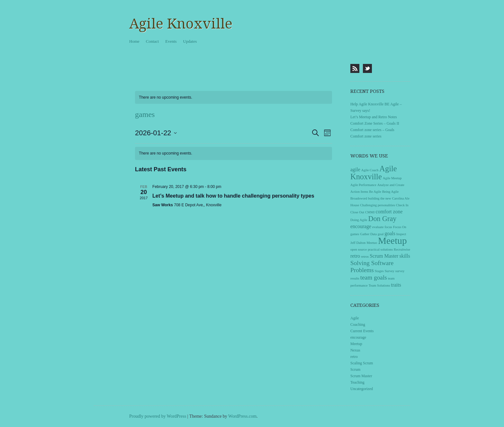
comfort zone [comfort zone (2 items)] (389, 212)
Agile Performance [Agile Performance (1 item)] (363, 185)
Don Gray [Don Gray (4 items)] (382, 219)
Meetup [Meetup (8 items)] (392, 241)
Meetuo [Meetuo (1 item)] (372, 243)
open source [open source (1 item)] (359, 249)
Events (171, 41)
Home (134, 41)
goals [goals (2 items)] (390, 233)
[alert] (233, 98)
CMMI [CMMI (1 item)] (370, 212)
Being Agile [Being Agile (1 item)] (390, 192)
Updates (190, 41)
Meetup (356, 344)
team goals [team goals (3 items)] (374, 277)
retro (354, 357)
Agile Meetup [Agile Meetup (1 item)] (392, 178)
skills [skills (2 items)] (405, 256)
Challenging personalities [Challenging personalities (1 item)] (378, 205)
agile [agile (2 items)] (355, 169)
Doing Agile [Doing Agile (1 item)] (359, 220)
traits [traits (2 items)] (396, 285)
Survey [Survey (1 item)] (390, 271)
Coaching (358, 325)
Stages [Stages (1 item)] (379, 271)
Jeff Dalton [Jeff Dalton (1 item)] (358, 243)
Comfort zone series (366, 136)
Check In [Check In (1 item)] (402, 205)
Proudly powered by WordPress (158, 416)
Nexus (355, 350)
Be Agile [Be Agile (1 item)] (375, 192)
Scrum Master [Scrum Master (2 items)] (384, 256)
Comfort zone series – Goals (372, 130)
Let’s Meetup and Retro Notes (374, 117)
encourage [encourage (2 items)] (361, 226)
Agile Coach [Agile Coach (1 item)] (370, 170)
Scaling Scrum (362, 363)
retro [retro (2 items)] (355, 256)
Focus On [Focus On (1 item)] (400, 227)
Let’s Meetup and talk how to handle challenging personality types (233, 196)
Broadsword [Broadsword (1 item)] (359, 198)
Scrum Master (361, 376)
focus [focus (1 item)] (388, 227)
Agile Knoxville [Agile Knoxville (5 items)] (374, 173)
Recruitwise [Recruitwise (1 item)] (402, 249)
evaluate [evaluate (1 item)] (378, 227)
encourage (358, 337)
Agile (355, 318)
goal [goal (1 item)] (381, 234)
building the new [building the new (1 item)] (380, 198)
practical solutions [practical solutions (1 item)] (380, 249)
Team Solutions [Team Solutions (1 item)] (379, 285)
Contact (152, 41)
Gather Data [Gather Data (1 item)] (368, 234)
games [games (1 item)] (355, 234)
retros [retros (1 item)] (365, 257)
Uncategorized (362, 389)
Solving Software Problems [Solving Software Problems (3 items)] (372, 267)
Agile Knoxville (181, 24)
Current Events (362, 331)
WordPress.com (242, 416)
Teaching (357, 382)
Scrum (355, 369)
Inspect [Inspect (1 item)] (401, 234)
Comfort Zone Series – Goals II (375, 123)
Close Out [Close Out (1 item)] (357, 212)
